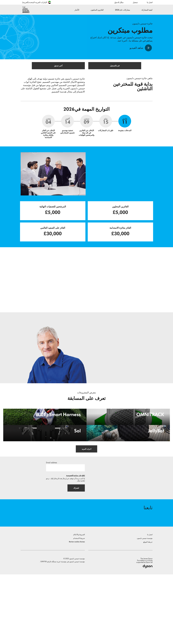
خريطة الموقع (148, 612)
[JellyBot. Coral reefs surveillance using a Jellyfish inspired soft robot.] (128, 485)
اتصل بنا (150, 2)
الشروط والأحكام (79, 604)
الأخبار (77, 10)
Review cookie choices (77, 611)
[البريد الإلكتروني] (65, 535)
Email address (51, 530)
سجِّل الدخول (119, 2)
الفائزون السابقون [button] (97, 10)
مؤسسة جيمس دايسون (145, 608)
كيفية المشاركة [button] (147, 10)
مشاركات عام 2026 (122, 10)
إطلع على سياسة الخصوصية (76, 543)
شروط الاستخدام (79, 608)
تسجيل (135, 2)
